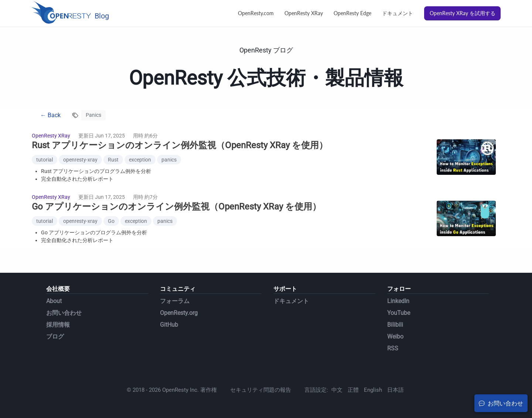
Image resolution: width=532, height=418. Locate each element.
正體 (353, 390)
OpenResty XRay (304, 13)
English (373, 390)
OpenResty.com (256, 13)
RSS (393, 348)
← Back (50, 115)
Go (111, 221)
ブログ (55, 337)
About (54, 301)
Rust (113, 160)
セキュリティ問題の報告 (261, 390)
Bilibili (395, 325)
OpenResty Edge (352, 13)
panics (169, 160)
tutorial (45, 160)
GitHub (169, 325)
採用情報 (58, 325)
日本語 (395, 390)
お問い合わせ (64, 313)
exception (140, 160)
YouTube (399, 313)
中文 (337, 390)
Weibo (395, 337)
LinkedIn (398, 301)
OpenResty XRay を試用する (463, 13)
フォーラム (175, 301)
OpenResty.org (179, 313)
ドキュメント (398, 13)
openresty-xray (80, 160)
